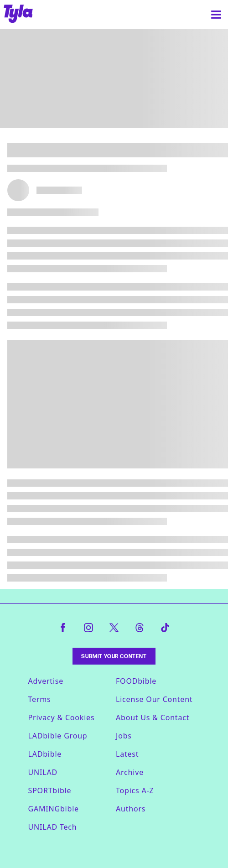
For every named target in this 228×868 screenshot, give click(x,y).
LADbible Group (58, 736)
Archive (130, 772)
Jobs (124, 736)
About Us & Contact (153, 717)
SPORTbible (50, 790)
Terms (40, 699)
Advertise (46, 681)
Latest (127, 754)
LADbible (45, 754)
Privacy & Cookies (62, 717)
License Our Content (154, 699)
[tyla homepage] (18, 15)
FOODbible (136, 681)
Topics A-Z (135, 790)
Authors (131, 809)
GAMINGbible (54, 809)
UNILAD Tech (53, 827)
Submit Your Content (114, 656)
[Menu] (216, 15)
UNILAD (43, 772)
